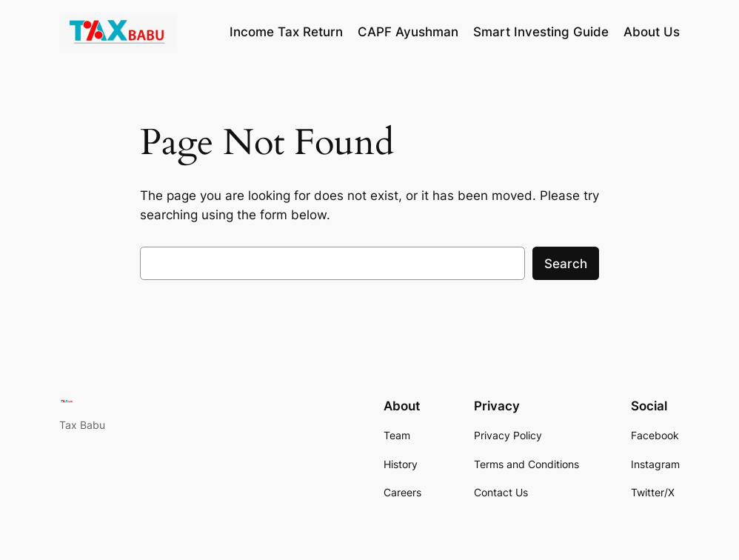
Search (566, 264)
